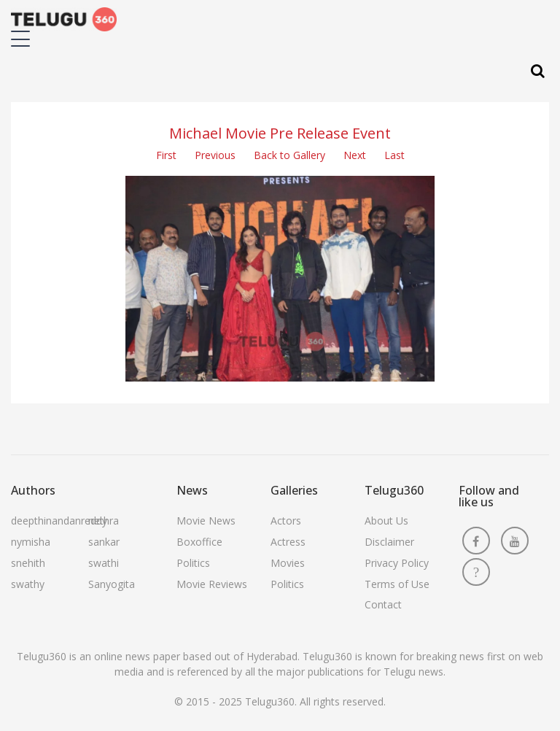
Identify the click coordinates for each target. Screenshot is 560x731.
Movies (288, 563)
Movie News (206, 521)
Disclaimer (389, 542)
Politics (193, 563)
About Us (386, 521)
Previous (215, 155)
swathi (104, 563)
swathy (28, 584)
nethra (104, 521)
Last (394, 155)
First (166, 155)
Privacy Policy (397, 563)
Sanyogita (112, 584)
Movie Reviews (212, 584)
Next (355, 155)
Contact (383, 604)
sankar (104, 542)
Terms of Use (397, 584)
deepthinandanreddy (59, 521)
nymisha (31, 542)
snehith (28, 563)
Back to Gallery (289, 155)
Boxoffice (199, 542)
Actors (286, 521)
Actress (288, 542)
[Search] (538, 71)
